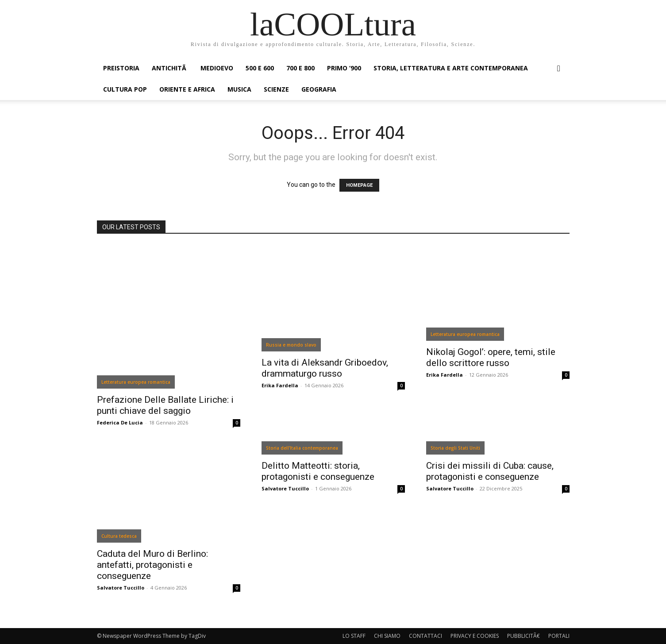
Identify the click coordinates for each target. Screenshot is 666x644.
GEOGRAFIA (319, 89)
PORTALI (559, 636)
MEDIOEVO (217, 68)
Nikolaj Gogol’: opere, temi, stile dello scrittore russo (491, 357)
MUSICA (239, 89)
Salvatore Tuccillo (121, 588)
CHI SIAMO (387, 636)
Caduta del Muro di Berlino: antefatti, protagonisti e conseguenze (152, 565)
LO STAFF (354, 636)
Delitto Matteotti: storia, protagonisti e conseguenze (318, 471)
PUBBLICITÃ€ (524, 636)
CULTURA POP (125, 89)
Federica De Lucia (120, 422)
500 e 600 (260, 68)
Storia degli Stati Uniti (455, 448)
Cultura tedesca (119, 536)
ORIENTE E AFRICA (187, 89)
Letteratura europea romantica (136, 382)
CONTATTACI (425, 636)
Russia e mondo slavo (291, 345)
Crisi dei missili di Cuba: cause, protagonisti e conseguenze (490, 471)
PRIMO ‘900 (344, 68)
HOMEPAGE (359, 185)
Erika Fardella (280, 385)
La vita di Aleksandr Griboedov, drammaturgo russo (325, 368)
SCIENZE (276, 89)
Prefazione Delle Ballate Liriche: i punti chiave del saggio (165, 405)
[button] (559, 69)
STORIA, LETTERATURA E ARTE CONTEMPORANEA (451, 68)
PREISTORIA (121, 68)
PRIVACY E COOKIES (475, 636)
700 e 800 (300, 68)
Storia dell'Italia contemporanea (302, 448)
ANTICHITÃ (170, 68)
